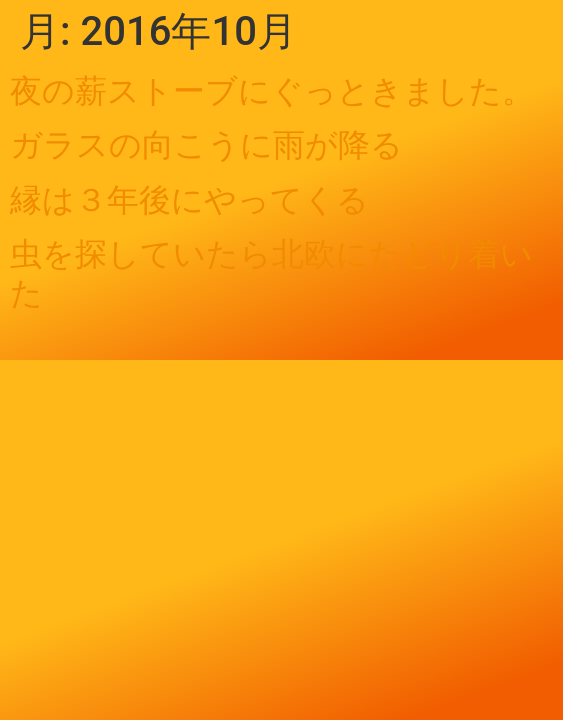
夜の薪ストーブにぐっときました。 (272, 91)
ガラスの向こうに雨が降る (206, 145)
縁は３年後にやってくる (189, 200)
